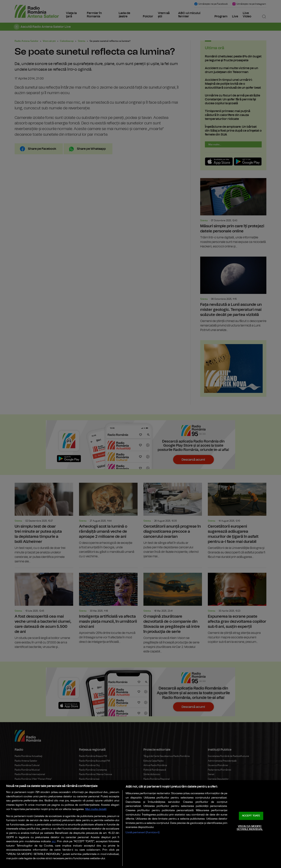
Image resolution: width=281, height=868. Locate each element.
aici (54, 842)
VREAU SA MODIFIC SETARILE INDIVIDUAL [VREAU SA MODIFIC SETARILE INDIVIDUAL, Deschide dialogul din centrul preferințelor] (250, 828)
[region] (140, 824)
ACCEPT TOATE (251, 816)
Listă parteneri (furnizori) (143, 832)
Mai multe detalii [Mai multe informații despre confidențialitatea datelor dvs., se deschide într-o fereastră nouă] (96, 809)
